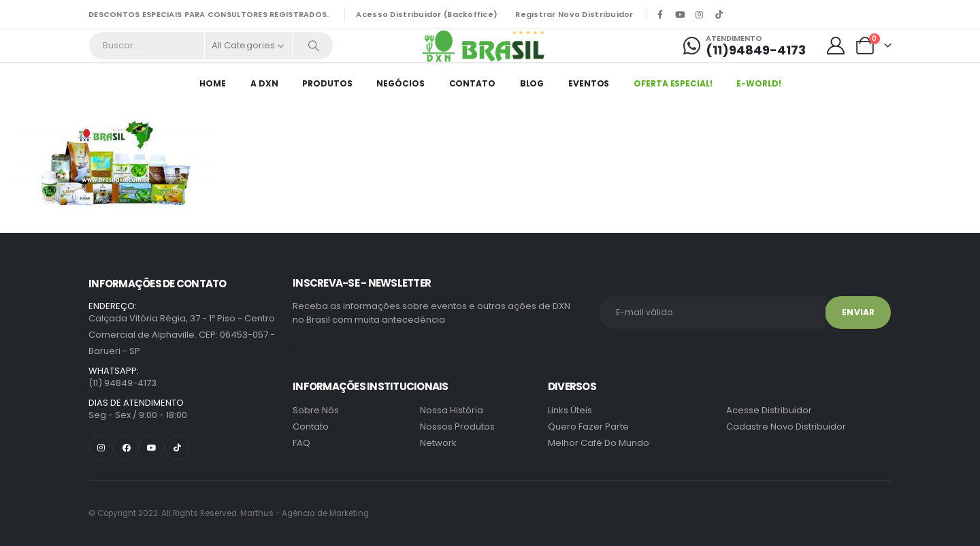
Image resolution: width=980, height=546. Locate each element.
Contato (472, 83)
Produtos (327, 83)
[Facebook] (660, 14)
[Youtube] (680, 14)
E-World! (758, 83)
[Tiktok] (719, 14)
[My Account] (836, 46)
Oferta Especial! (673, 83)
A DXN (264, 83)
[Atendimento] (745, 46)
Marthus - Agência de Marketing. (229, 513)
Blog (532, 83)
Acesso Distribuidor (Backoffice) (427, 14)
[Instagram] (700, 14)
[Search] (314, 46)
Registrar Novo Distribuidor (574, 14)
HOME (213, 83)
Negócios (400, 83)
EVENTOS (589, 83)
